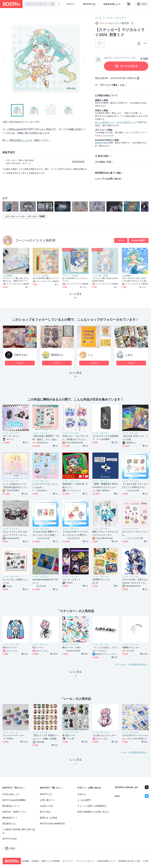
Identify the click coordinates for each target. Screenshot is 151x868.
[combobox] (40, 4)
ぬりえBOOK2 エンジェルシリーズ (75, 280)
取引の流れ (104, 156)
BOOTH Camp (10, 839)
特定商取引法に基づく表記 (108, 173)
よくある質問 (84, 800)
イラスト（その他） (41, 276)
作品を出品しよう (112, 4)
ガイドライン (68, 861)
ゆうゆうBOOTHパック (126, 122)
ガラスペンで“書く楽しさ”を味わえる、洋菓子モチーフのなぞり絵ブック (16, 280)
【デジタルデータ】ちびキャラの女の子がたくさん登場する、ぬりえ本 (134, 280)
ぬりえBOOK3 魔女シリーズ (46, 278)
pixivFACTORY (101, 143)
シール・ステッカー (116, 18)
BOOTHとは (89, 4)
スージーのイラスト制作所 (36, 240)
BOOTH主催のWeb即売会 (52, 824)
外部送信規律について (106, 861)
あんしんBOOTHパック (105, 122)
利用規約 (35, 861)
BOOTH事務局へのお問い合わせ (93, 812)
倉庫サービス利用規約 (51, 861)
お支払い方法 (105, 162)
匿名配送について (11, 806)
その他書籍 (8, 276)
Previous (5, 59)
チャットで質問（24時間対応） (93, 806)
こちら (26, 140)
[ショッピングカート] (129, 4)
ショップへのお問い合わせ (108, 179)
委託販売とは (9, 824)
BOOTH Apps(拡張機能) (14, 800)
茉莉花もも (57, 355)
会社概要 (25, 861)
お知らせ (82, 794)
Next (85, 59)
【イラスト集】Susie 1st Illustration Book (105, 280)
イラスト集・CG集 (100, 276)
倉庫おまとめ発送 (49, 818)
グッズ (98, 18)
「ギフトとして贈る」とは (111, 85)
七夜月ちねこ (21, 355)
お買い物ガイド (47, 800)
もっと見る (75, 375)
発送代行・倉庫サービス (14, 812)
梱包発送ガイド (10, 818)
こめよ (129, 355)
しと (91, 355)
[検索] (52, 4)
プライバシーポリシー (85, 861)
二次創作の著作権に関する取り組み (19, 831)
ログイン (71, 4)
